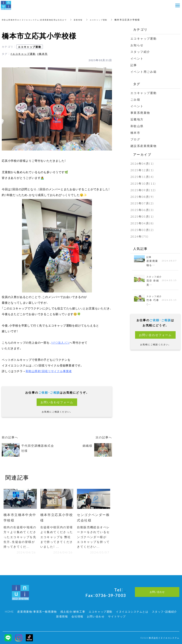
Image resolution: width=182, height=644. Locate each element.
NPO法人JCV (60, 342)
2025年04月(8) (142, 223)
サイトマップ (117, 616)
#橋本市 (42, 54)
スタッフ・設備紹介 (164, 612)
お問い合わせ (96, 616)
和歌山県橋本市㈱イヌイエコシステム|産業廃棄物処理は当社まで (39, 20)
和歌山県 (137, 126)
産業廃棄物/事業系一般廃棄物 (37, 612)
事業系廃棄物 (140, 113)
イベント (137, 58)
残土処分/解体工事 (73, 612)
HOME (9, 612)
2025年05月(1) (142, 216)
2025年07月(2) (142, 203)
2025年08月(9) (142, 197)
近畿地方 (137, 119)
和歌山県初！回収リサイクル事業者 (49, 371)
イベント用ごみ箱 (144, 72)
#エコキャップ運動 (23, 54)
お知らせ (137, 45)
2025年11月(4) (142, 177)
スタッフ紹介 (140, 52)
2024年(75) (140, 236)
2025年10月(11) (143, 183)
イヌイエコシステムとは (132, 612)
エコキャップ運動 (112, 20)
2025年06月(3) (142, 210)
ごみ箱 (135, 99)
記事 (134, 65)
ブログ (135, 139)
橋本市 (135, 133)
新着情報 (89, 20)
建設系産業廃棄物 (144, 146)
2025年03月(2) (142, 230)
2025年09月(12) (143, 190)
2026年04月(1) (142, 163)
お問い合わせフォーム (57, 402)
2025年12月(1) (142, 170)
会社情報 (77, 616)
